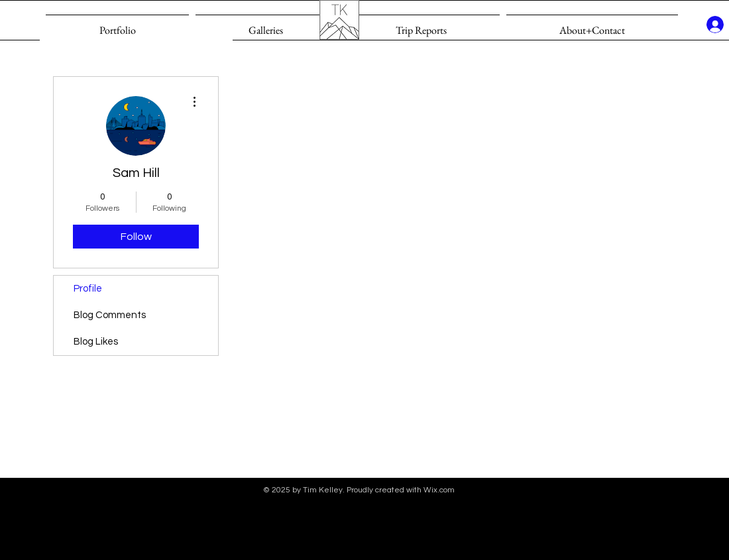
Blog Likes (96, 342)
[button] (266, 25)
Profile (88, 289)
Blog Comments (110, 315)
